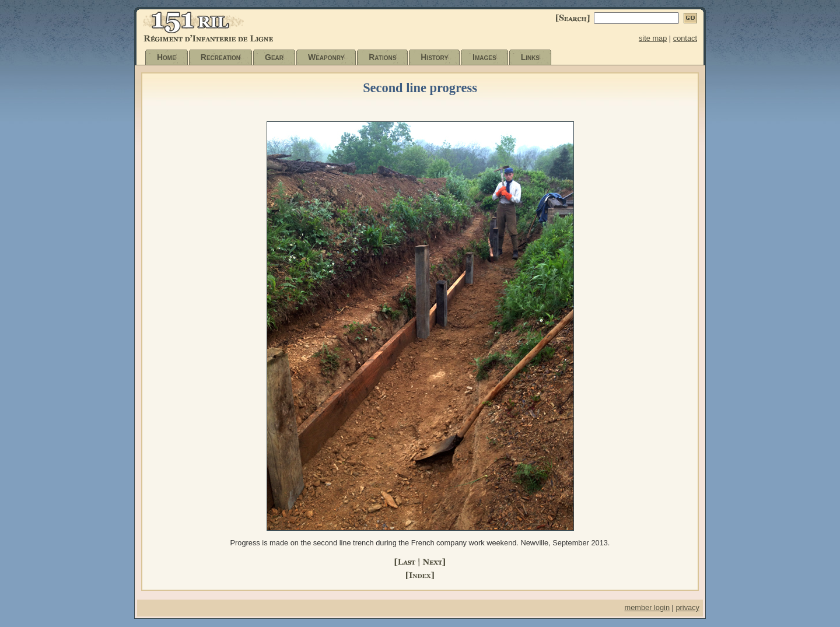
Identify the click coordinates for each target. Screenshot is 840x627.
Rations (382, 57)
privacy (687, 607)
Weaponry (326, 57)
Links (530, 57)
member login (647, 607)
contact (685, 38)
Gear (274, 57)
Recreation (220, 57)
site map (653, 38)
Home (167, 57)
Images (484, 57)
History (434, 57)
